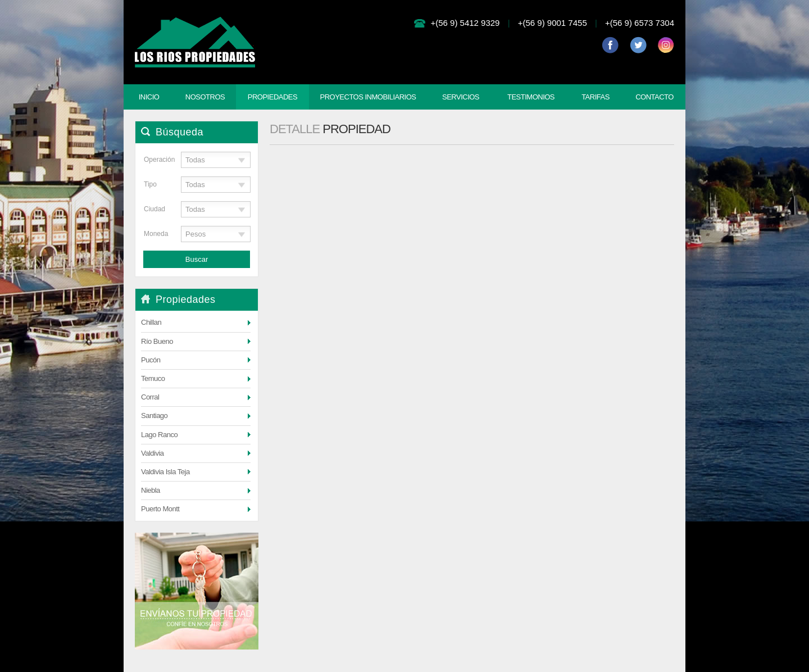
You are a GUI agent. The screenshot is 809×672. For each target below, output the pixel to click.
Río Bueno (157, 341)
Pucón (151, 360)
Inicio (149, 97)
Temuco (153, 378)
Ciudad (154, 209)
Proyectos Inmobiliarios (368, 97)
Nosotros (205, 97)
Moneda (154, 234)
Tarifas (596, 97)
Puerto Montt (160, 509)
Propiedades (272, 97)
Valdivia (153, 453)
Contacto (655, 97)
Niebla (151, 490)
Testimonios (531, 97)
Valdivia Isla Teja (165, 472)
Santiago (154, 416)
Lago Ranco (159, 435)
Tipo (150, 184)
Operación (154, 160)
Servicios (461, 97)
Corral (150, 397)
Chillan (151, 322)
